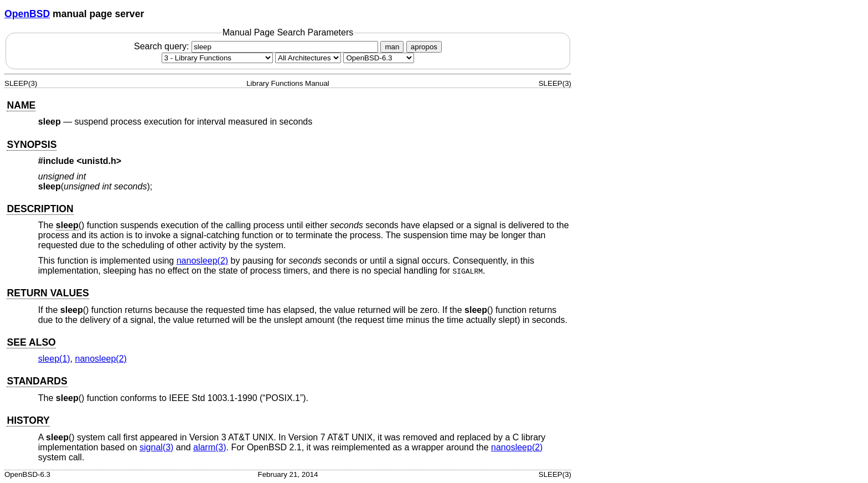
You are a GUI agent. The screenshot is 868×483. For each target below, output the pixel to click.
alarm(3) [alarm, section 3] (210, 447)
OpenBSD (27, 14)
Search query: (257, 46)
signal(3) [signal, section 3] (156, 447)
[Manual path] (379, 58)
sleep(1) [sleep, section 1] (54, 359)
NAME (21, 105)
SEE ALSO (31, 342)
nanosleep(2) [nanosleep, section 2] (202, 261)
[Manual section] (217, 58)
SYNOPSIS (32, 145)
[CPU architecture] (308, 58)
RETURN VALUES (48, 293)
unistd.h (99, 161)
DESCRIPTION (40, 209)
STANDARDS (37, 381)
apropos (424, 47)
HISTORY (28, 420)
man (392, 47)
